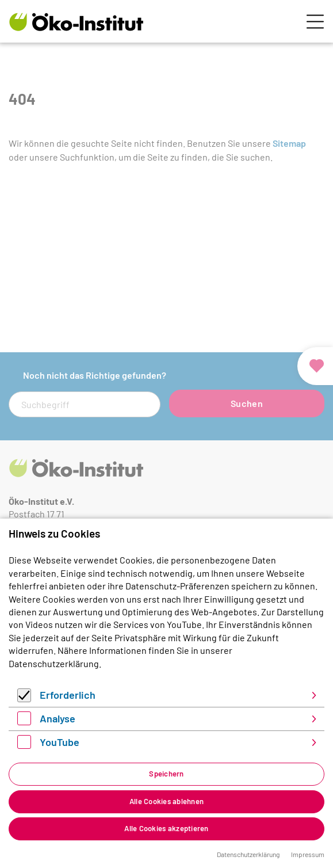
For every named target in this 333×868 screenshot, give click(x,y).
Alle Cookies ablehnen (166, 801)
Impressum (308, 854)
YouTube (60, 742)
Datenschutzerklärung (54, 663)
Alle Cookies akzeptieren (166, 828)
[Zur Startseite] (76, 22)
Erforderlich (68, 695)
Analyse (58, 718)
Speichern (166, 774)
